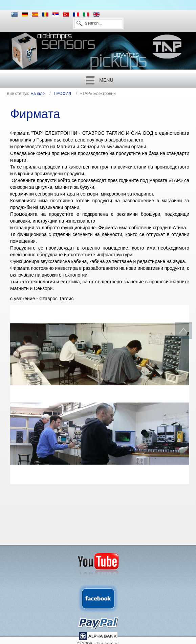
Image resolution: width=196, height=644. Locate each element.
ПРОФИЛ (62, 94)
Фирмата (35, 114)
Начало (38, 94)
